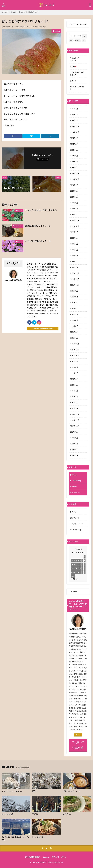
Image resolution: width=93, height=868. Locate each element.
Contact (46, 857)
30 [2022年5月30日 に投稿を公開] (72, 576)
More (77, 735)
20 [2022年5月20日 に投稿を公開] (80, 568)
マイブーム (67, 814)
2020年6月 (74, 379)
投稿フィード (75, 518)
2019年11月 (74, 420)
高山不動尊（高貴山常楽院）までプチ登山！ (15, 838)
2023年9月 (74, 185)
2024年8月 (74, 144)
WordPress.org (76, 530)
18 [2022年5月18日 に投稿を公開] (76, 568)
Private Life (76, 492)
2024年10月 (74, 132)
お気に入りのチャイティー (77, 88)
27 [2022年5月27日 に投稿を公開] (80, 572)
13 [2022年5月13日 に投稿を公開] (80, 564)
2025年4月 (74, 115)
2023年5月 (74, 197)
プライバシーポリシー (60, 857)
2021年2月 (74, 332)
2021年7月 (74, 303)
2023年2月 (74, 209)
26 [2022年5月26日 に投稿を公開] (78, 572)
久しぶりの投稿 (7, 814)
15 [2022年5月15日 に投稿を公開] (85, 564)
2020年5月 (74, 385)
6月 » (78, 579)
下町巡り (35, 814)
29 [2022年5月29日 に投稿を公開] (85, 572)
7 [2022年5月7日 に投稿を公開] (83, 560)
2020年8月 (74, 367)
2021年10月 (74, 285)
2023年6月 (74, 191)
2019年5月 (74, 455)
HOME (6, 12)
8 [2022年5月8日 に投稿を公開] (85, 560)
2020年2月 (74, 402)
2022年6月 (74, 238)
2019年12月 (74, 414)
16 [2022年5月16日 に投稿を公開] (72, 568)
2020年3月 (74, 397)
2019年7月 (74, 444)
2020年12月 (74, 344)
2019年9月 (74, 432)
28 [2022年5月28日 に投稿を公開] (82, 572)
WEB (71, 41)
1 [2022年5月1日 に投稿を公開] (85, 557)
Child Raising (19, 226)
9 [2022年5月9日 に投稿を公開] (72, 564)
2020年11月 (74, 350)
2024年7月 (74, 150)
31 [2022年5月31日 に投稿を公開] (74, 576)
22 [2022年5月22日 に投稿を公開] (85, 568)
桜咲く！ (73, 81)
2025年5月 (74, 109)
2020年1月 (74, 408)
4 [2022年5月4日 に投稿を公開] (76, 560)
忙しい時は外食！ (39, 837)
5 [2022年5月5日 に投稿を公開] (78, 560)
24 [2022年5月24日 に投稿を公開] (74, 572)
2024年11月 (74, 126)
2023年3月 (74, 203)
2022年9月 (74, 232)
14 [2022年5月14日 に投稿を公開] (82, 564)
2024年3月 (74, 156)
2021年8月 (74, 297)
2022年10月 (74, 226)
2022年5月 (74, 244)
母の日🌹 (73, 66)
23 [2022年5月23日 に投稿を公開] (72, 572)
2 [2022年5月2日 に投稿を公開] (72, 560)
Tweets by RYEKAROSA (78, 24)
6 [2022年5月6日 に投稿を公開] (80, 560)
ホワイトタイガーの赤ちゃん (77, 74)
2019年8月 (74, 438)
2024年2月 (74, 162)
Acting (74, 475)
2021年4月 (74, 320)
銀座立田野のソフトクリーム (38, 226)
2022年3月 (74, 256)
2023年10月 (74, 179)
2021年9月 (74, 291)
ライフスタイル (42, 27)
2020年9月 (74, 361)
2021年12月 (74, 273)
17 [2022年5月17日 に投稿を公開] (74, 568)
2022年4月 (74, 250)
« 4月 (73, 579)
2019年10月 (74, 426)
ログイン (73, 512)
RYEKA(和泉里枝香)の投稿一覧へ (42, 328)
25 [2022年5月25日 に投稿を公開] (76, 572)
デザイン (78, 41)
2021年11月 (74, 279)
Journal (13, 12)
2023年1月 (74, 214)
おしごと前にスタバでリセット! (29, 12)
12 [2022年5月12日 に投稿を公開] (78, 564)
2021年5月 (74, 314)
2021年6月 (74, 309)
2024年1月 (74, 167)
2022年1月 (74, 267)
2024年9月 (74, 138)
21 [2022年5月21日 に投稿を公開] (82, 568)
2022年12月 (74, 220)
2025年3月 (74, 120)
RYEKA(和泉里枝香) (33, 857)
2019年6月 (74, 449)
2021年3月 (74, 326)
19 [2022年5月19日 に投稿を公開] (78, 568)
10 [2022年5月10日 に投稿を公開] (74, 564)
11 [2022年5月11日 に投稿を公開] (76, 564)
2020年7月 (74, 373)
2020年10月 (74, 355)
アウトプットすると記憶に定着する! (41, 210)
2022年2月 (74, 261)
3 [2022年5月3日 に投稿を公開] (74, 560)
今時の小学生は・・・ (75, 59)
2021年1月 (74, 338)
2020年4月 (74, 391)
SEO (84, 41)
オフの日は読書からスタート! (38, 241)
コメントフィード (76, 524)
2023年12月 (74, 173)
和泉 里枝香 (73, 592)
